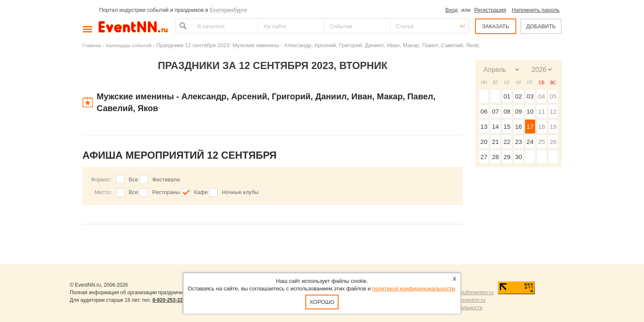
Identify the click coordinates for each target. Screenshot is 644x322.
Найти (182, 26)
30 (519, 157)
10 (530, 111)
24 (530, 142)
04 (542, 96)
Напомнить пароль (536, 10)
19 (553, 126)
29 (507, 157)
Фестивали (166, 180)
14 (495, 126)
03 (530, 96)
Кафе (201, 192)
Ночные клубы (240, 192)
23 (519, 142)
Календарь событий (129, 45)
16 (519, 126)
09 (519, 111)
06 (484, 111)
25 (542, 142)
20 (484, 142)
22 (507, 142)
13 (484, 126)
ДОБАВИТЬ (541, 26)
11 (542, 111)
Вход (451, 10)
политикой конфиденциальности (413, 289)
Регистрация (490, 10)
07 (495, 111)
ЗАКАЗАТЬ (496, 26)
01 (507, 96)
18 (542, 126)
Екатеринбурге (228, 10)
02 (519, 96)
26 (553, 142)
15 (507, 126)
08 (507, 111)
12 (553, 111)
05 (553, 96)
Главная (92, 45)
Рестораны (166, 192)
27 (484, 157)
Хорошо (322, 302)
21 (495, 142)
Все (133, 180)
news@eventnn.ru (473, 293)
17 (530, 126)
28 (495, 157)
